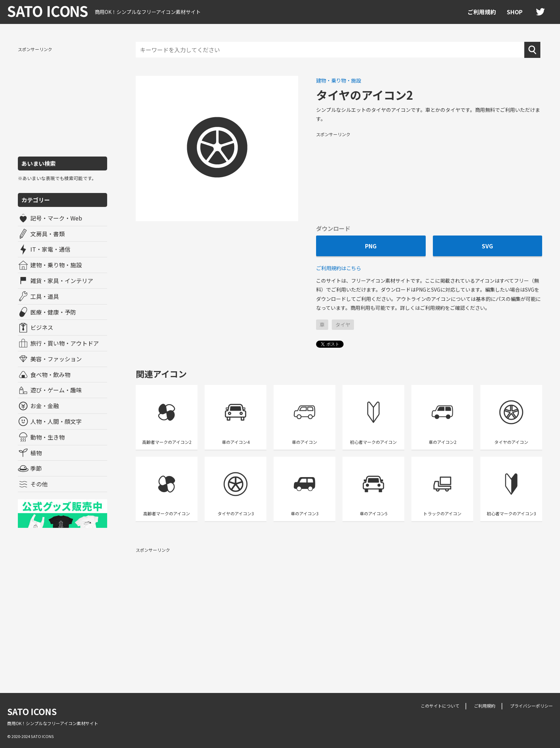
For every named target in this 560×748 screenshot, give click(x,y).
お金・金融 (45, 406)
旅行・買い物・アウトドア (65, 343)
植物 (36, 453)
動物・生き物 (47, 437)
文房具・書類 (47, 234)
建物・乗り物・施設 (56, 265)
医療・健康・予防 (53, 312)
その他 (39, 484)
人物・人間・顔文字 (56, 421)
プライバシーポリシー (531, 706)
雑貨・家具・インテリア (62, 281)
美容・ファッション (56, 359)
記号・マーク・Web (56, 218)
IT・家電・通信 (50, 249)
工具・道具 (45, 296)
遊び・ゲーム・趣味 (56, 390)
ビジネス (42, 327)
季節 (36, 468)
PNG (371, 246)
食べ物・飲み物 (50, 375)
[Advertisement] (62, 101)
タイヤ (343, 325)
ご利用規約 (482, 12)
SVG (487, 246)
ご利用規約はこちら (339, 268)
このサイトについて (440, 706)
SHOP (515, 12)
